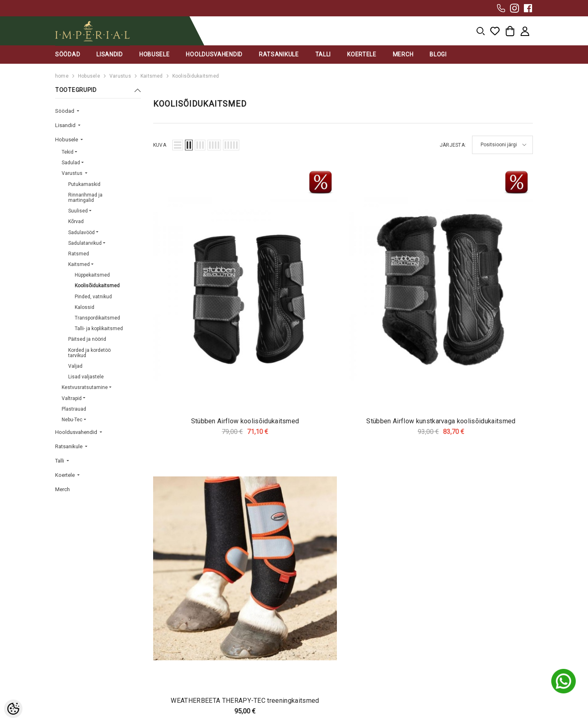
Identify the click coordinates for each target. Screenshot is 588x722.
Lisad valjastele (86, 377)
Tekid (68, 152)
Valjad (75, 366)
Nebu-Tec (72, 420)
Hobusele (89, 76)
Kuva (160, 145)
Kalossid (85, 307)
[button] (178, 145)
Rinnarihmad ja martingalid (85, 198)
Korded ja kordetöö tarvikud (89, 353)
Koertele (66, 475)
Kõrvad (76, 221)
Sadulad (71, 163)
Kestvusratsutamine (85, 387)
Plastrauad (74, 409)
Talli (60, 461)
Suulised (78, 211)
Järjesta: (453, 145)
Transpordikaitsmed (97, 318)
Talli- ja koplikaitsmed (99, 329)
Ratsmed (79, 254)
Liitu (487, 594)
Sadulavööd (81, 232)
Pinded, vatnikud (93, 297)
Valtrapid (72, 398)
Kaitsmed (152, 76)
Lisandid (66, 125)
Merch (62, 489)
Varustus (120, 76)
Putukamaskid (84, 184)
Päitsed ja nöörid (87, 339)
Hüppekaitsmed (92, 275)
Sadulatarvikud (85, 243)
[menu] (481, 31)
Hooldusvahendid (77, 432)
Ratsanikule (69, 446)
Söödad (65, 111)
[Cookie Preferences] (13, 709)
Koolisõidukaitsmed (196, 76)
